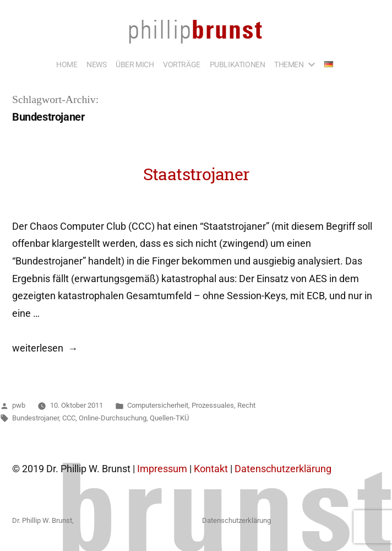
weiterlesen (45, 348)
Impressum (162, 469)
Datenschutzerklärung (283, 469)
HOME (67, 64)
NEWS (96, 64)
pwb (19, 405)
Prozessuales (213, 405)
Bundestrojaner (36, 418)
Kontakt (211, 469)
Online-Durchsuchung (113, 418)
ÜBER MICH (135, 64)
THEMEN (289, 64)
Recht (246, 405)
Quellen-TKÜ (169, 418)
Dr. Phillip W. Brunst (42, 520)
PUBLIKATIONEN (238, 64)
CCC (69, 418)
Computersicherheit (158, 405)
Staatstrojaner (196, 174)
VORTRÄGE (182, 64)
